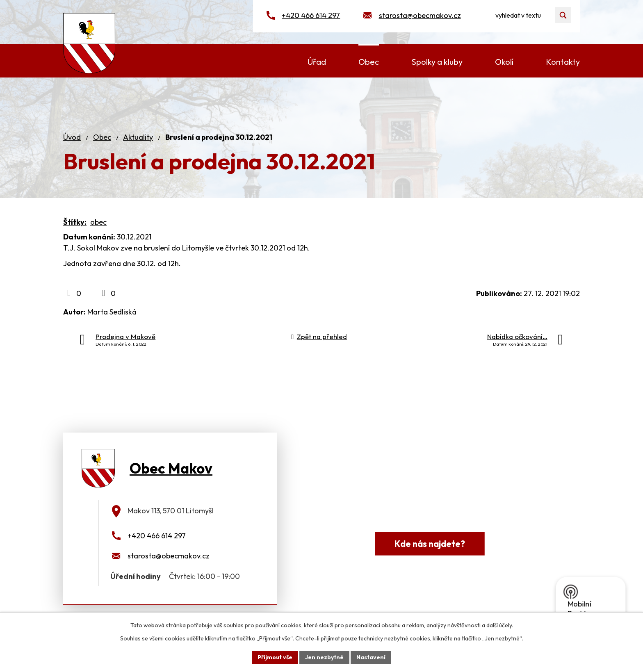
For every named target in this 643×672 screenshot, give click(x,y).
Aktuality (138, 137)
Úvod (72, 137)
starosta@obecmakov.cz (420, 15)
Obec (102, 137)
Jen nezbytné (324, 657)
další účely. (500, 625)
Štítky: (75, 222)
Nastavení (371, 657)
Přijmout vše (275, 657)
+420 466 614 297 (311, 15)
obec (98, 222)
